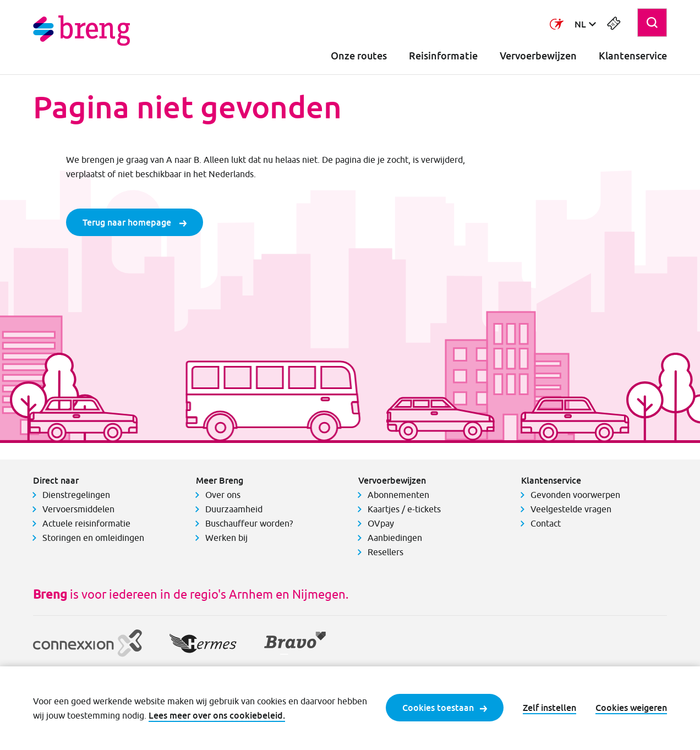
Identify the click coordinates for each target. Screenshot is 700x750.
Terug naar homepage (135, 222)
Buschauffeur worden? (249, 523)
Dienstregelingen (76, 495)
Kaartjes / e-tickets (404, 509)
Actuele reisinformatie (86, 523)
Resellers (385, 552)
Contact (546, 523)
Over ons (223, 495)
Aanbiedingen (395, 538)
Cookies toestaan (445, 708)
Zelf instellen (549, 708)
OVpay (381, 523)
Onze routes (359, 56)
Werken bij (226, 538)
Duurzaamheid (234, 509)
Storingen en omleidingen (93, 538)
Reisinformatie (443, 56)
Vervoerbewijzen (538, 56)
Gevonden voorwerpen (575, 495)
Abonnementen (398, 495)
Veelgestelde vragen (571, 509)
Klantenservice (633, 56)
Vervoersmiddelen (78, 509)
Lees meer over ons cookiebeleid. (217, 715)
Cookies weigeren (631, 708)
